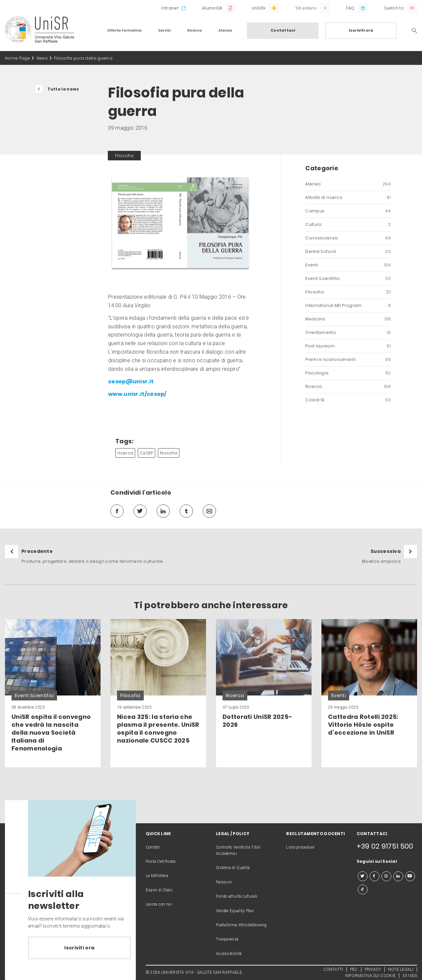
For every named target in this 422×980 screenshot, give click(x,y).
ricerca (125, 453)
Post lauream (348, 346)
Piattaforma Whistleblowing (241, 925)
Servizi (165, 30)
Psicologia (348, 373)
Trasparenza (227, 939)
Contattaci (283, 30)
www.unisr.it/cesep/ (137, 394)
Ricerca (195, 30)
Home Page (18, 58)
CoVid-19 (348, 400)
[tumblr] (186, 511)
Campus (348, 211)
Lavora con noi (159, 904)
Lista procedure (300, 847)
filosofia (169, 453)
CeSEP (147, 453)
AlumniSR (212, 8)
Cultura (348, 225)
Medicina (348, 319)
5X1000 (410, 976)
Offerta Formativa (124, 30)
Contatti (153, 847)
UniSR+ (259, 8)
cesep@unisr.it (131, 381)
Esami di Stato (159, 890)
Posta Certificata (161, 861)
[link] (53, 693)
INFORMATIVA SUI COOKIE (371, 976)
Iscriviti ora (361, 30)
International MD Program (348, 306)
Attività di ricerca (348, 198)
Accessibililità (229, 954)
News (42, 58)
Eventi (348, 265)
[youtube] (410, 876)
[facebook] (117, 511)
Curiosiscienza (348, 238)
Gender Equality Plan (235, 911)
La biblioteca (157, 876)
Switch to (394, 8)
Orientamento (348, 333)
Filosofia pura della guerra (83, 58)
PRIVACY (373, 969)
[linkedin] (163, 511)
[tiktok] (363, 889)
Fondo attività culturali (237, 896)
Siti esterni (306, 8)
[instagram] (386, 876)
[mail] (209, 511)
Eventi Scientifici (348, 279)
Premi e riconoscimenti (348, 360)
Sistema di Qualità (233, 868)
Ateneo (225, 30)
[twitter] (140, 511)
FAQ (350, 8)
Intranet (170, 8)
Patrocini (224, 882)
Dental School (348, 252)
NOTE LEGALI (401, 969)
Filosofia (348, 292)
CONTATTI (333, 969)
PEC (354, 969)
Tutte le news (63, 89)
